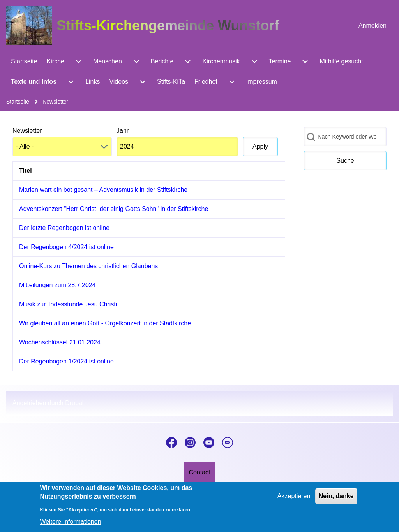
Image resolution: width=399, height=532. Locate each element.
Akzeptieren (294, 500)
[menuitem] (373, 26)
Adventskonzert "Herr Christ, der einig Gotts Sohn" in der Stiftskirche (114, 209)
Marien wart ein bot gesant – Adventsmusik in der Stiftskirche (103, 190)
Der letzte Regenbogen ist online (64, 228)
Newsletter (27, 131)
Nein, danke (336, 500)
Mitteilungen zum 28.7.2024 (57, 285)
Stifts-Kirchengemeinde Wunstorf (168, 25)
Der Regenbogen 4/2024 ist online (66, 247)
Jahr (123, 131)
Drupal (74, 403)
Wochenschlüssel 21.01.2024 (60, 342)
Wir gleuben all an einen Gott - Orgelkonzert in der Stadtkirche (105, 323)
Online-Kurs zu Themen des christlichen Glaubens (88, 266)
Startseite (18, 102)
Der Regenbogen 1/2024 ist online (66, 361)
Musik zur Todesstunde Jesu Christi (68, 304)
